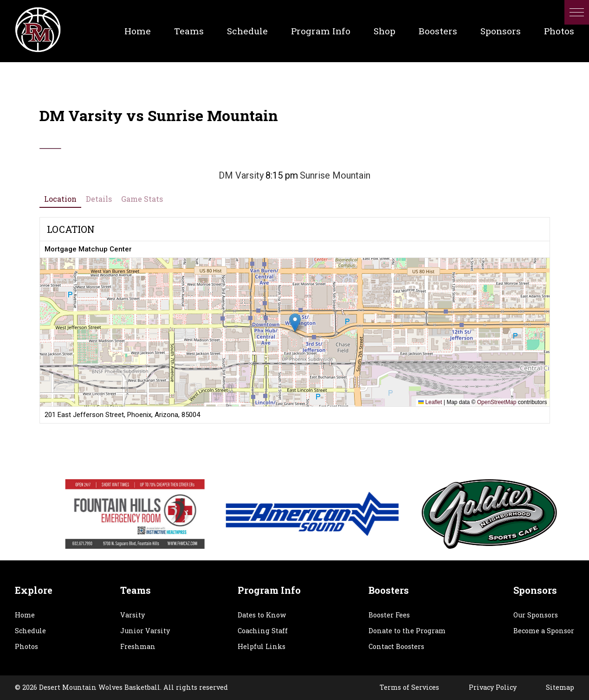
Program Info (321, 31)
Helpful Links (262, 646)
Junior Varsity (145, 631)
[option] (193, 514)
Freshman (138, 646)
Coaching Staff (263, 631)
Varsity (133, 615)
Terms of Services (409, 687)
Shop (385, 31)
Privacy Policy (493, 687)
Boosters (438, 31)
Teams (189, 31)
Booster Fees (389, 615)
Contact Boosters (396, 646)
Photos (559, 31)
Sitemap (560, 687)
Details (99, 199)
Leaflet (430, 402)
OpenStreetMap (497, 402)
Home (138, 31)
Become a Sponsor (544, 631)
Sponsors (501, 31)
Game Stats (142, 199)
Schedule (247, 31)
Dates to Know (262, 615)
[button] (577, 12)
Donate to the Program (407, 631)
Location (60, 199)
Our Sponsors (536, 615)
